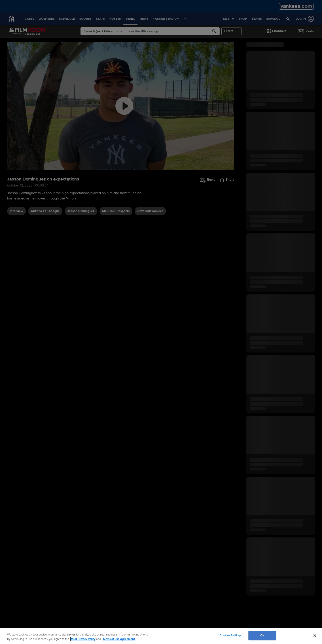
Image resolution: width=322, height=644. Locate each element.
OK (262, 636)
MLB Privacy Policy (83, 639)
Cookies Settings (231, 636)
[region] (161, 636)
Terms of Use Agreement (119, 639)
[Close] (315, 636)
